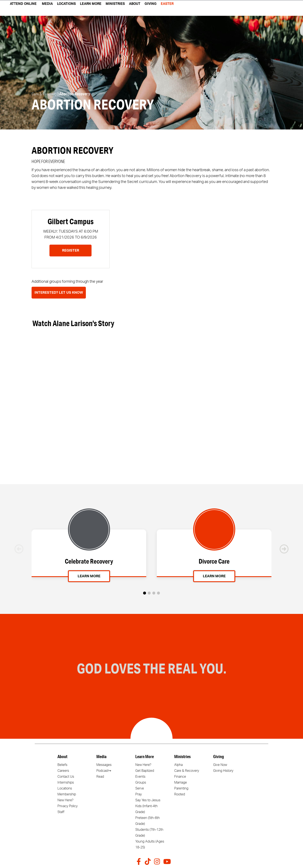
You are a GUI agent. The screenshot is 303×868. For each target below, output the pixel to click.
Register (71, 250)
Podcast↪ (104, 771)
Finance (180, 777)
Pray (139, 794)
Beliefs (62, 765)
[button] (145, 593)
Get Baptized (145, 771)
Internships (66, 783)
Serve (140, 788)
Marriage (181, 783)
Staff (61, 812)
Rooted (180, 794)
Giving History (223, 771)
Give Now (220, 765)
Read (100, 777)
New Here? (65, 800)
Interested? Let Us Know (59, 293)
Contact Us (66, 777)
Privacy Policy (68, 806)
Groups (141, 783)
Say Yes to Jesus (148, 800)
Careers (63, 771)
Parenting (181, 788)
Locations (65, 788)
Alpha (178, 765)
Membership (67, 794)
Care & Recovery (45, 94)
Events (140, 777)
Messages (104, 765)
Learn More (89, 577)
